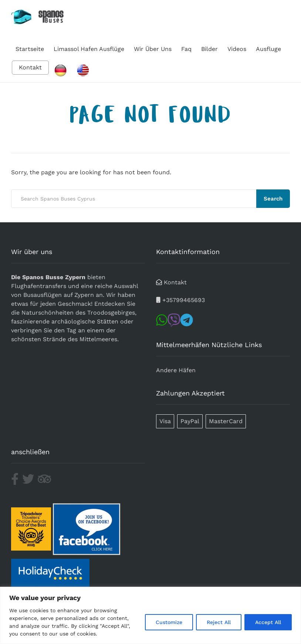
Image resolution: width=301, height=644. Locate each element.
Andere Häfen (176, 370)
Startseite (30, 49)
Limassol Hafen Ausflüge (89, 49)
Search (273, 199)
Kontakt (30, 67)
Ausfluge (268, 49)
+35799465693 (184, 300)
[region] (150, 615)
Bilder (209, 49)
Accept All (268, 622)
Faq (186, 49)
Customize (169, 622)
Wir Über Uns (153, 49)
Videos (237, 49)
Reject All (219, 622)
